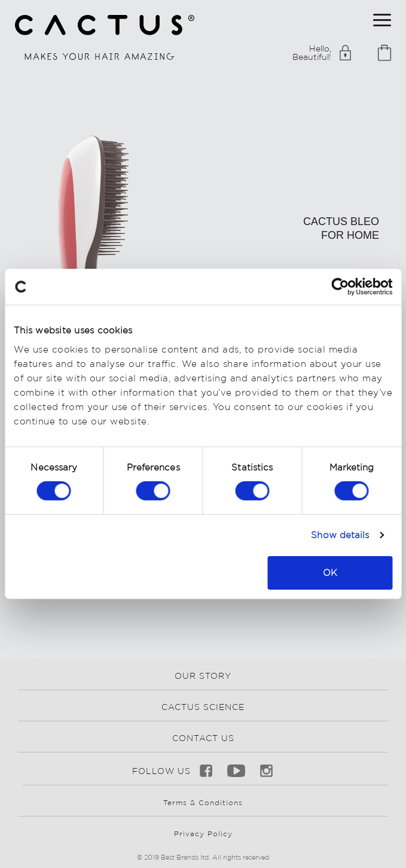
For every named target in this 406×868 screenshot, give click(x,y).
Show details (340, 535)
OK (330, 573)
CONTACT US (203, 738)
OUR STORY (203, 676)
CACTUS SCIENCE (203, 707)
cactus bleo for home (341, 228)
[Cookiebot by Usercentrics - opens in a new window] (340, 287)
